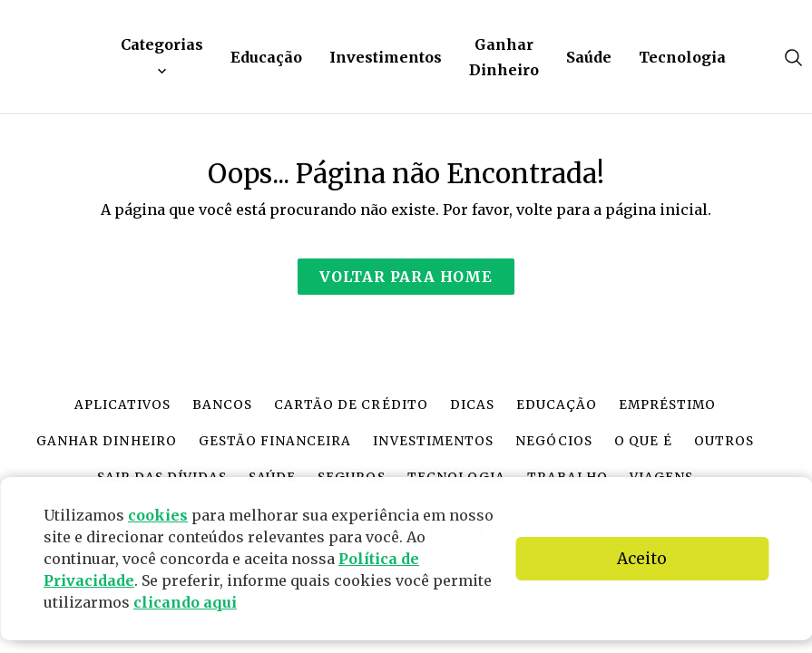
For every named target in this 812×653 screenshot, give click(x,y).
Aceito (642, 559)
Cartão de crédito (351, 405)
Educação (266, 57)
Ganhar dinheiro (106, 441)
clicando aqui (185, 602)
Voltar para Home (406, 277)
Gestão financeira (275, 441)
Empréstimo (667, 405)
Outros (724, 441)
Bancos (222, 405)
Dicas (472, 405)
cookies (158, 515)
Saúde (589, 57)
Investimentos (386, 57)
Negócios (554, 441)
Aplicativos (122, 405)
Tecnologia (682, 57)
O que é (643, 441)
